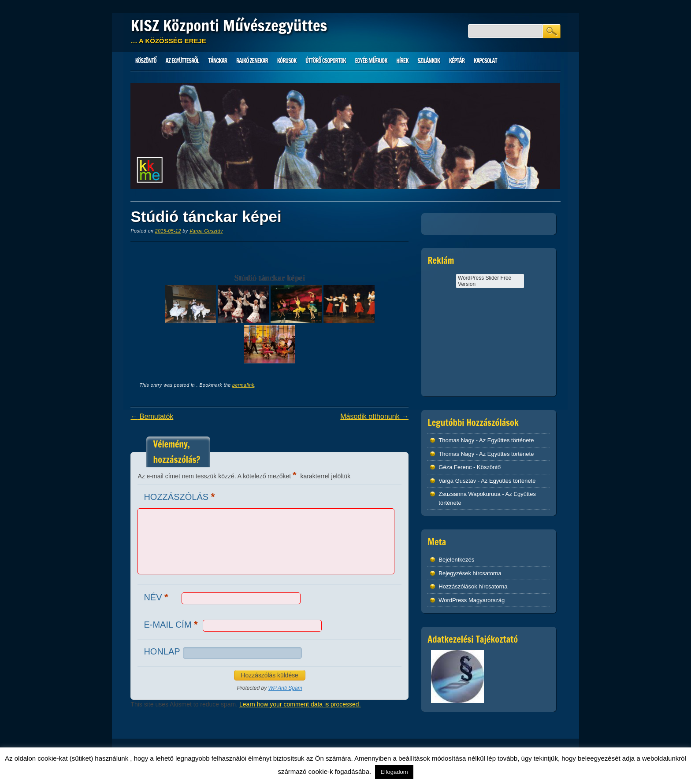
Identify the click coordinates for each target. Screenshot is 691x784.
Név (157, 597)
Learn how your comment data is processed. (300, 704)
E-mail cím (172, 624)
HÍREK (402, 61)
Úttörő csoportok (326, 61)
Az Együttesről (182, 61)
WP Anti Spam (285, 688)
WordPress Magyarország (472, 600)
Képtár (457, 61)
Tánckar (217, 61)
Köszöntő (146, 61)
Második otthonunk (374, 416)
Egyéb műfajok (371, 61)
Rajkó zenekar (252, 61)
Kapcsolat (485, 61)
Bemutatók (152, 416)
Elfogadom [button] (394, 772)
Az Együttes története (506, 440)
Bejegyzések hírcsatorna (470, 573)
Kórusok (287, 61)
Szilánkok (429, 61)
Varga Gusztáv (206, 231)
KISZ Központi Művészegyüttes (229, 26)
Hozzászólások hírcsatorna (473, 586)
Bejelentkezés (456, 560)
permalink (243, 385)
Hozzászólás (180, 497)
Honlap (162, 651)
